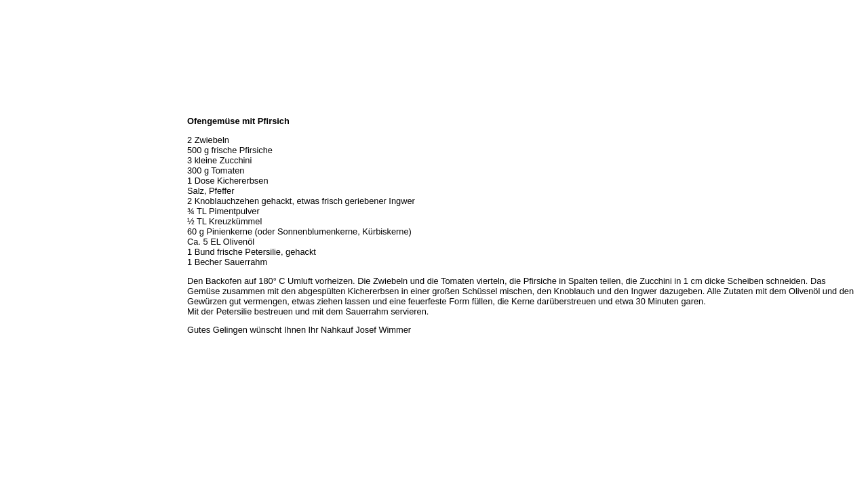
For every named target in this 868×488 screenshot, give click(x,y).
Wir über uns (28, 122)
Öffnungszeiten (32, 137)
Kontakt (19, 211)
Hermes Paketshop (39, 182)
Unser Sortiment (34, 152)
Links (15, 226)
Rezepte (20, 197)
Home (16, 107)
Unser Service (30, 167)
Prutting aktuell (32, 241)
